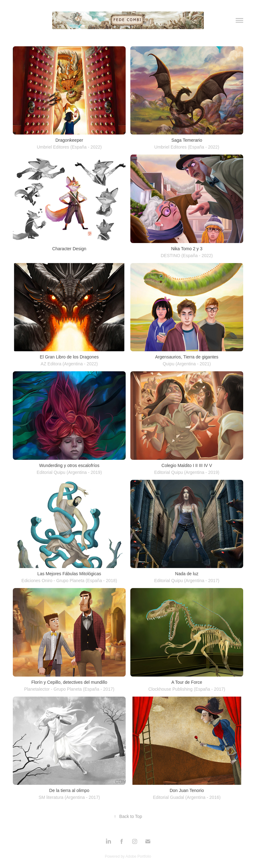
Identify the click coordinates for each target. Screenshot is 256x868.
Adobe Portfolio (138, 856)
